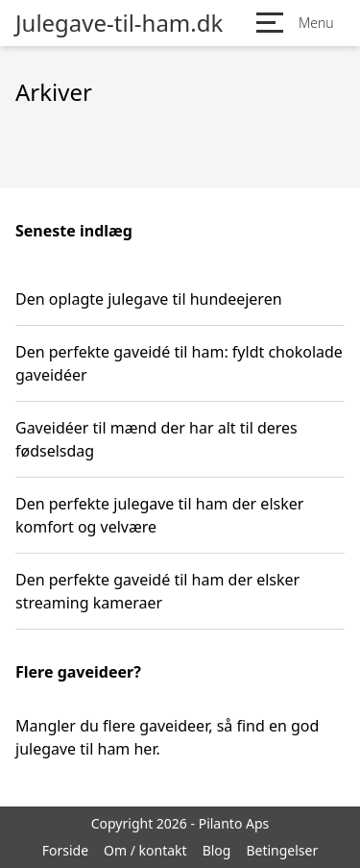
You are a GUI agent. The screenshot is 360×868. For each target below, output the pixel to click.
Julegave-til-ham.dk (119, 23)
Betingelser (282, 850)
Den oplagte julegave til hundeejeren (149, 299)
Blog (217, 850)
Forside (65, 850)
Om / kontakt (145, 850)
